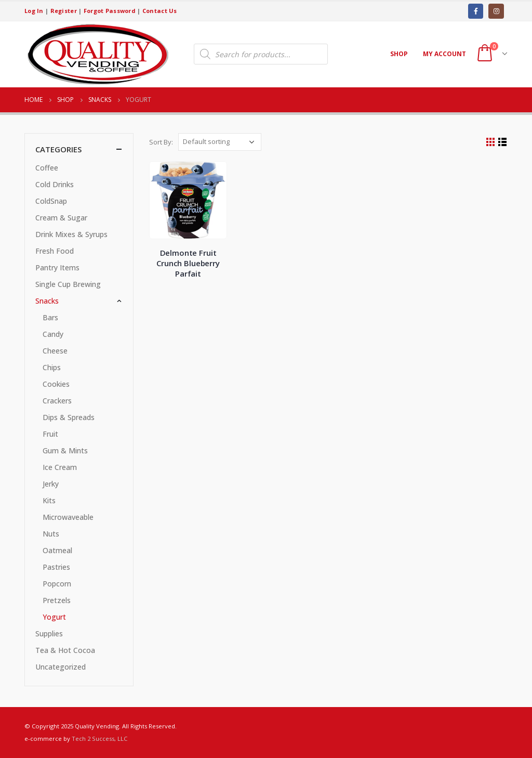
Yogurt (54, 617)
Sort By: (161, 142)
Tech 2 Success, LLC (99, 739)
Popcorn (57, 584)
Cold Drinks (55, 184)
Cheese (55, 351)
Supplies (49, 633)
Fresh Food (55, 251)
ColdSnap (51, 201)
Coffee (47, 168)
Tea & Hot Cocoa (65, 650)
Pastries (56, 567)
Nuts (51, 534)
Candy (53, 334)
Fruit (50, 434)
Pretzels (57, 600)
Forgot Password (110, 11)
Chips (52, 367)
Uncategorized (61, 667)
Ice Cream (60, 467)
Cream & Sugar (61, 218)
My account (444, 54)
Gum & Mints (65, 450)
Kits (49, 500)
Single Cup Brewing (68, 284)
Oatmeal (57, 550)
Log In (34, 11)
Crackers (57, 401)
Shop (399, 54)
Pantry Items (57, 267)
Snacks (47, 301)
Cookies (56, 384)
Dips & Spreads (69, 417)
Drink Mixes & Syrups (71, 234)
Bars (50, 317)
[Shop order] (220, 142)
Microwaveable (68, 517)
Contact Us (160, 11)
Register (64, 11)
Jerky (51, 484)
